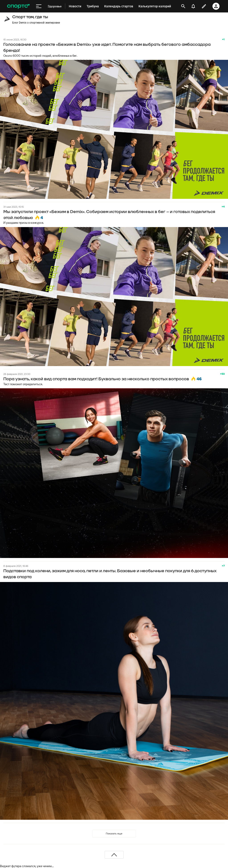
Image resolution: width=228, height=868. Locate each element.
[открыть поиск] (183, 6)
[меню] (39, 6)
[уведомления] (193, 6)
